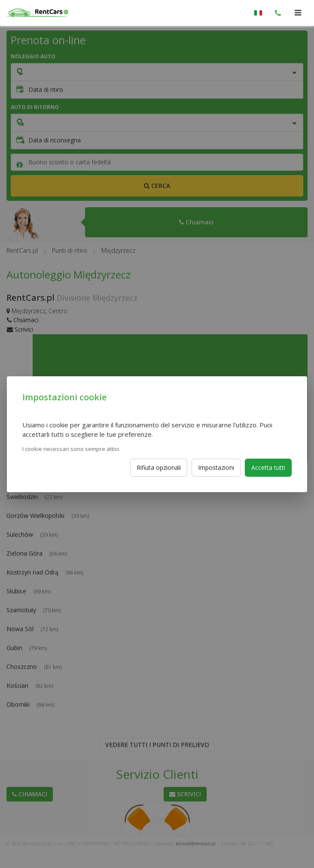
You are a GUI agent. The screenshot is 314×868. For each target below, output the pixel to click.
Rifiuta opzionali (159, 467)
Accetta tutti (268, 467)
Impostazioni (216, 467)
